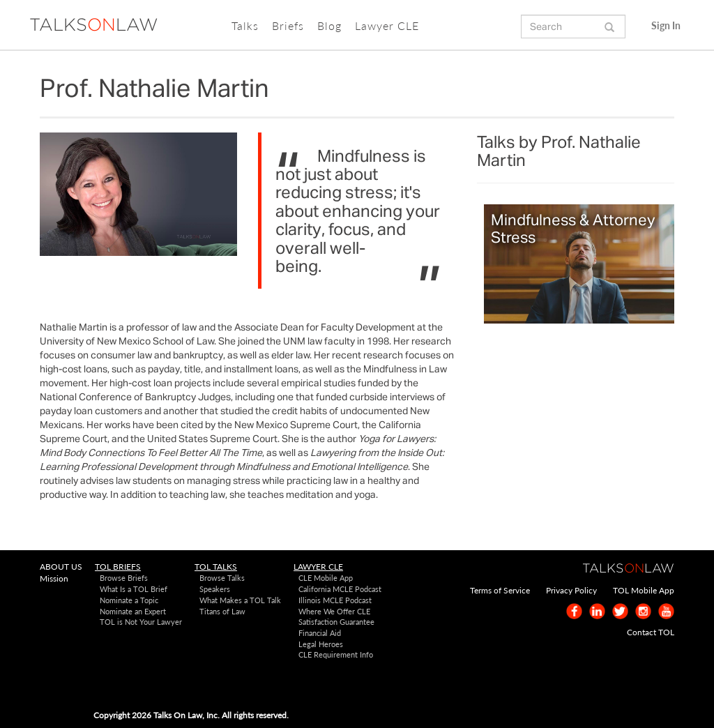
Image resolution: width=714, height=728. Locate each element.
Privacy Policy (571, 590)
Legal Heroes (321, 644)
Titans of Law (222, 611)
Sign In (666, 25)
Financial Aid (320, 633)
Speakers (215, 589)
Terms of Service (500, 590)
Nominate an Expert (133, 611)
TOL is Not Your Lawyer (141, 622)
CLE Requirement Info (336, 654)
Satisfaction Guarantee (336, 622)
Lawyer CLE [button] (387, 25)
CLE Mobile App (326, 578)
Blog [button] (329, 25)
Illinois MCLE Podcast (335, 600)
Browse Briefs (124, 578)
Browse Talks (222, 578)
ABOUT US (61, 567)
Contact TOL (651, 632)
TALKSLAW (94, 26)
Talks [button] (245, 25)
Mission (54, 578)
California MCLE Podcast (340, 589)
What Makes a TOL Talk (240, 600)
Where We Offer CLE (334, 611)
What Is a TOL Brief (134, 589)
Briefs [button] (288, 25)
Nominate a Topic (129, 600)
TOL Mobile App (644, 590)
